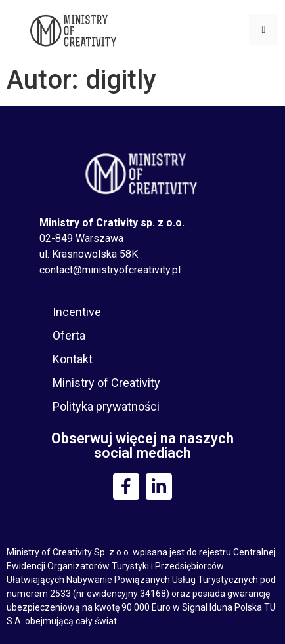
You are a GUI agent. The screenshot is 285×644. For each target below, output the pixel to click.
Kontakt (73, 359)
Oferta (69, 335)
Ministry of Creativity (106, 383)
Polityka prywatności (106, 406)
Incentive (77, 312)
